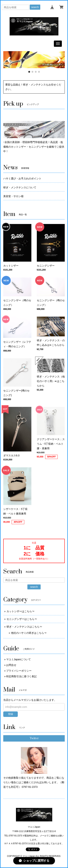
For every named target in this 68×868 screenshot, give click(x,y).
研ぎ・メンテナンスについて (20, 187)
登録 (11, 714)
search (35, 7)
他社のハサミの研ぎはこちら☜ (29, 633)
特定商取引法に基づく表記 (21, 676)
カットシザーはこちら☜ (20, 611)
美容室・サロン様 (13, 196)
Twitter (34, 738)
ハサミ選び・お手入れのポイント (22, 178)
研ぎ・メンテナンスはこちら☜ (24, 627)
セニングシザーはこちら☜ (22, 619)
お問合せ (11, 665)
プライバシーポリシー (19, 671)
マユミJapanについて (18, 659)
